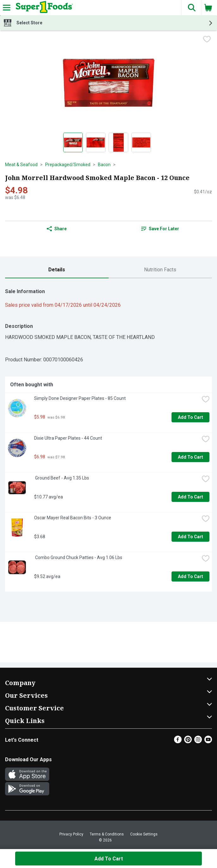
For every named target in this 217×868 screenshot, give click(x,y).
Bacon (104, 165)
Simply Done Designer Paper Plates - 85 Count (80, 398)
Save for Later (160, 229)
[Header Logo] (43, 8)
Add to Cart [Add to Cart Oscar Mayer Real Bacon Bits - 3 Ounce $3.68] (190, 537)
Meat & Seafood (21, 165)
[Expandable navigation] (7, 8)
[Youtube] (208, 741)
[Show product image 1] (73, 142)
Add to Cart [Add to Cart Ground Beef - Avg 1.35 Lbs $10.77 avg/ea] (190, 497)
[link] (160, 229)
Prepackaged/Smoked (68, 165)
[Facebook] (178, 741)
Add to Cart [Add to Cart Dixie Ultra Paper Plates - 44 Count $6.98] (190, 457)
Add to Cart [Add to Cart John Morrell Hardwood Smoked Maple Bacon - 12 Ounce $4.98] (109, 859)
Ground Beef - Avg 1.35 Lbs (62, 478)
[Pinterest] (188, 741)
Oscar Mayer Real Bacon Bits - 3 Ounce (73, 518)
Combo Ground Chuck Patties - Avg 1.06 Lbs (78, 558)
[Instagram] (198, 741)
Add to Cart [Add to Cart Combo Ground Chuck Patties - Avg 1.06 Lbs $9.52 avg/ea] (190, 576)
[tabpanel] (108, 437)
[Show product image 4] (141, 142)
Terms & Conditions (107, 834)
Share (57, 229)
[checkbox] (207, 40)
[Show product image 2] (96, 142)
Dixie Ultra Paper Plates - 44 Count (68, 438)
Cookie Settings (144, 834)
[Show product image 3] (118, 142)
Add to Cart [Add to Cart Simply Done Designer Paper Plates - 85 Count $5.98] (190, 417)
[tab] (57, 270)
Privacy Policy (71, 834)
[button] (191, 8)
